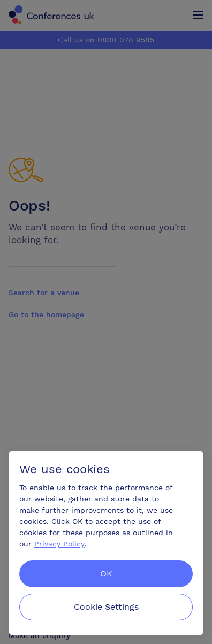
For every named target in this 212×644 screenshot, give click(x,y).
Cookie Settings (106, 607)
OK (106, 574)
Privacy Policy (59, 544)
